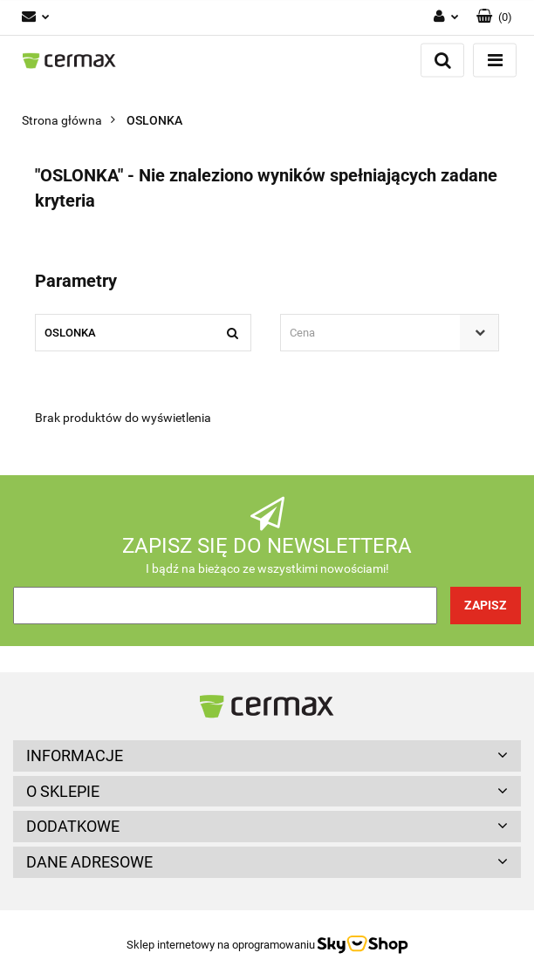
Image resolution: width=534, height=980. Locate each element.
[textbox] (374, 333)
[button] (494, 17)
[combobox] (390, 333)
